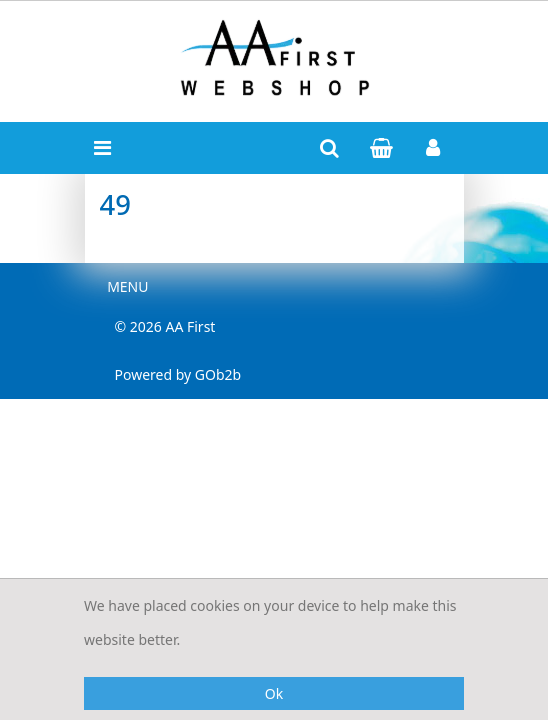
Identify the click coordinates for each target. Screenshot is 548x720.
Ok (274, 693)
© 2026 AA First (165, 326)
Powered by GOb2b (178, 374)
